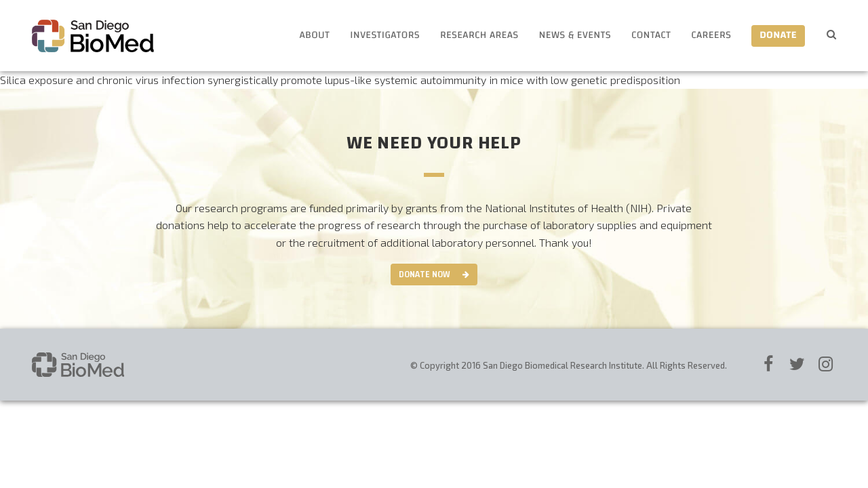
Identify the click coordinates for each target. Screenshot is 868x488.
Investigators (385, 36)
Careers (711, 36)
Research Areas (479, 36)
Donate (778, 36)
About (314, 36)
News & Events (575, 36)
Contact (651, 36)
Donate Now (425, 274)
